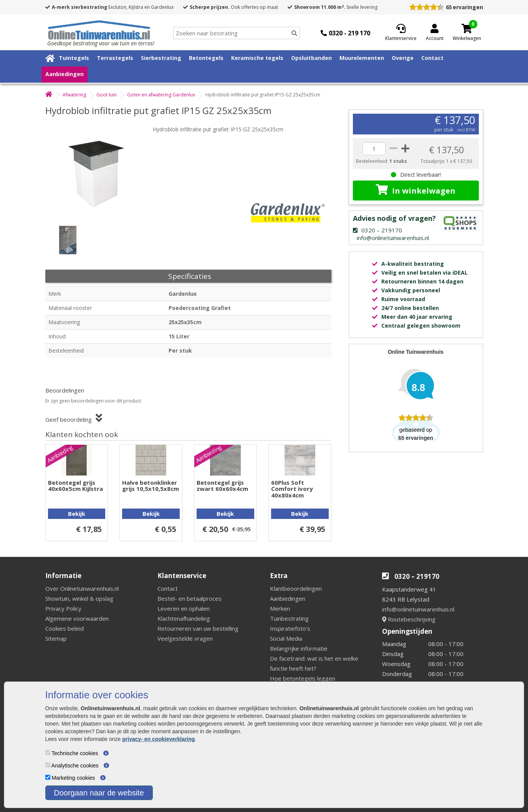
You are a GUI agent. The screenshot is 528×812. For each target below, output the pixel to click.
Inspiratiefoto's (290, 628)
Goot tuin (107, 95)
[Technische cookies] (48, 753)
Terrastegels (115, 58)
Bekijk (77, 514)
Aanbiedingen (65, 74)
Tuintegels (74, 58)
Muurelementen (362, 58)
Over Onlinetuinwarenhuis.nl (82, 588)
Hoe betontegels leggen (303, 678)
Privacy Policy (63, 608)
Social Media (286, 638)
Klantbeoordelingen (296, 588)
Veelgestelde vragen (185, 638)
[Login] (435, 33)
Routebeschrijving (409, 619)
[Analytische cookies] (48, 765)
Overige (403, 58)
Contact (432, 58)
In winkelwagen (416, 190)
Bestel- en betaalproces (190, 598)
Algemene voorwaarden (77, 618)
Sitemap (56, 638)
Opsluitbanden (311, 58)
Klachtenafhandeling (184, 618)
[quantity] (374, 149)
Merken (280, 608)
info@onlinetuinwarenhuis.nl (418, 609)
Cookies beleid (65, 628)
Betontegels (206, 58)
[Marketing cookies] (48, 777)
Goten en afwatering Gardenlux (161, 95)
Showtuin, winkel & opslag (79, 598)
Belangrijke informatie (299, 648)
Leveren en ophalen (184, 608)
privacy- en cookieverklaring (158, 739)
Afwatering (74, 95)
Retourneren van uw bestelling (198, 628)
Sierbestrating (161, 58)
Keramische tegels (257, 58)
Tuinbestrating (289, 618)
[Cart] (467, 28)
